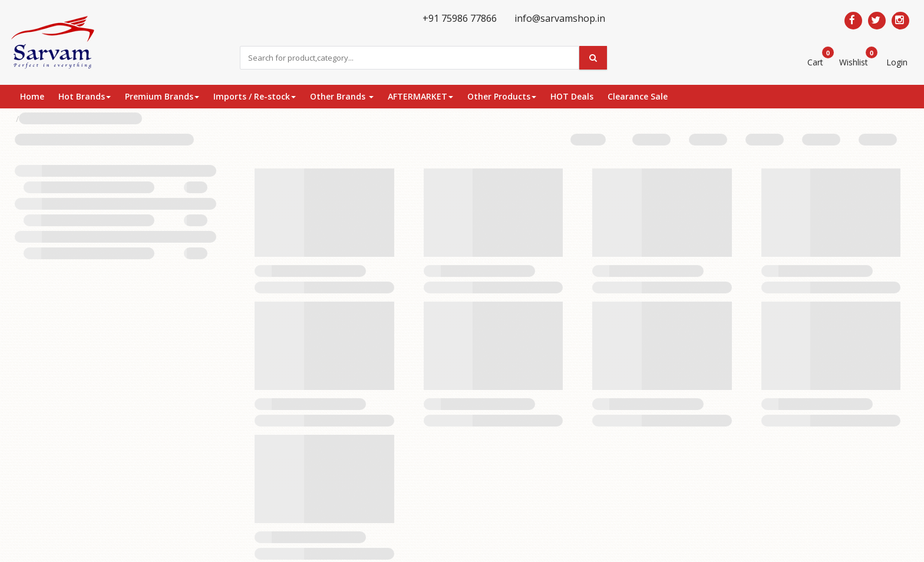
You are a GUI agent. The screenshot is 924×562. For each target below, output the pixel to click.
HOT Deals (572, 96)
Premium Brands (162, 96)
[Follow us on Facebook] (853, 21)
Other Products (502, 96)
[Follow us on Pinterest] (900, 21)
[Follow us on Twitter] (877, 21)
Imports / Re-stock (255, 96)
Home (32, 96)
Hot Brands (85, 96)
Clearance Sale (638, 96)
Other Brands (342, 96)
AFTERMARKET (420, 96)
